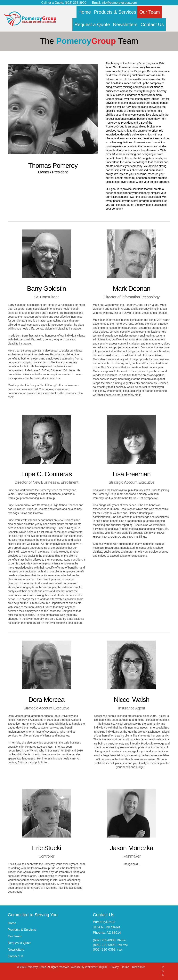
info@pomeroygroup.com (119, 3)
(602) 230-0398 (104, 950)
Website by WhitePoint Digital (89, 967)
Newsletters (16, 950)
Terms (126, 967)
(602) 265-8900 (75, 3)
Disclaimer (138, 967)
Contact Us (16, 956)
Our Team (15, 936)
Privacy (115, 967)
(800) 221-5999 (104, 945)
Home (12, 923)
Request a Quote (20, 943)
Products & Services (22, 930)
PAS (163, 971)
